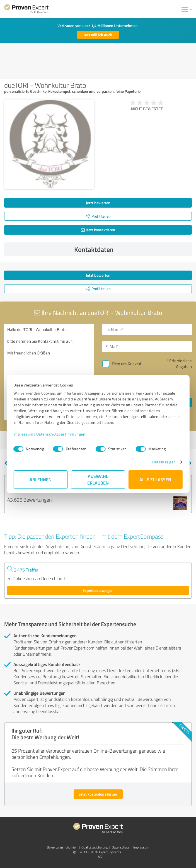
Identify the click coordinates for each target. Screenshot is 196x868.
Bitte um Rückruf (127, 364)
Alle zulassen (156, 479)
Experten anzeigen (98, 590)
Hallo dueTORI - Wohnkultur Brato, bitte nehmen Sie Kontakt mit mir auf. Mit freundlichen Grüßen (49, 372)
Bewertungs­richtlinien (62, 847)
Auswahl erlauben (98, 479)
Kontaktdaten (132, 249)
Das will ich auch (98, 35)
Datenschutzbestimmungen (61, 434)
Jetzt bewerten (98, 203)
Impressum (24, 434)
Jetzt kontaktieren (98, 230)
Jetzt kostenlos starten (98, 794)
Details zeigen (164, 462)
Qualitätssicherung (95, 847)
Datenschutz (120, 847)
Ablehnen (41, 479)
